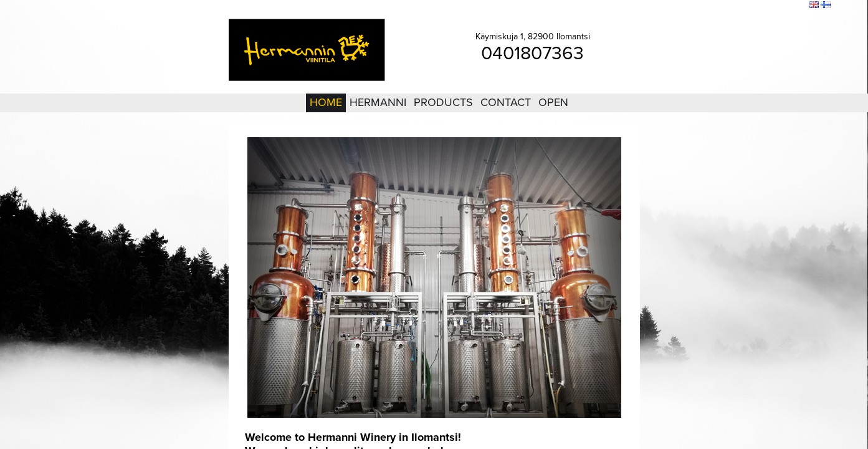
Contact (506, 102)
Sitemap (760, 6)
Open (553, 102)
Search (791, 6)
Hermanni (378, 102)
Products (443, 102)
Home (326, 102)
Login (730, 6)
